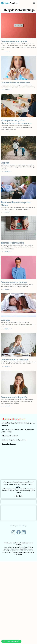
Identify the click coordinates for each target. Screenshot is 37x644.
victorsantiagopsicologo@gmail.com (14, 440)
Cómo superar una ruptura (14, 41)
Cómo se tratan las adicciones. (16, 83)
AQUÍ (18, 487)
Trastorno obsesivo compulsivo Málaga (16, 204)
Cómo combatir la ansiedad (14, 360)
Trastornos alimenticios (12, 243)
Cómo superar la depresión (14, 397)
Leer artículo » (6, 52)
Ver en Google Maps (9, 444)
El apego (5, 163)
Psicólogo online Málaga (19, 526)
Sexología (5, 320)
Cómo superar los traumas (14, 282)
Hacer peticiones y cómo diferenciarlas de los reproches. (16, 122)
